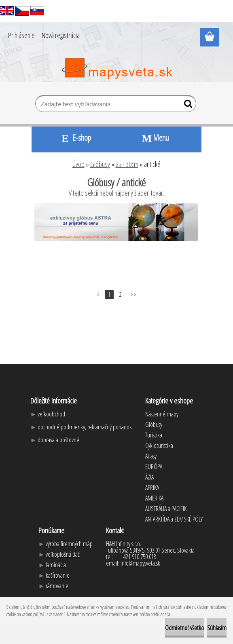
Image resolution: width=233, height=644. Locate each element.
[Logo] (117, 69)
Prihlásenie (21, 35)
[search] (187, 106)
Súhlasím (217, 628)
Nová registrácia (61, 35)
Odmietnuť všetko (184, 628)
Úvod (78, 164)
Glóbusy (100, 164)
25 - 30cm (127, 164)
